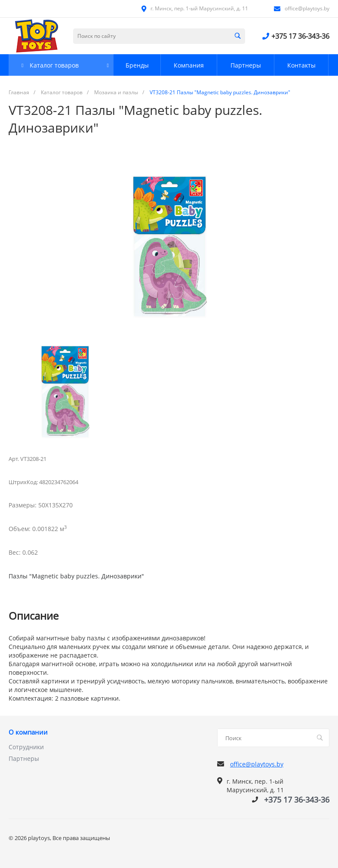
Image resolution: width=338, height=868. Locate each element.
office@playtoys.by (307, 8)
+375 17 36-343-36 (300, 36)
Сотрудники (26, 747)
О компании (28, 732)
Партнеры (24, 758)
